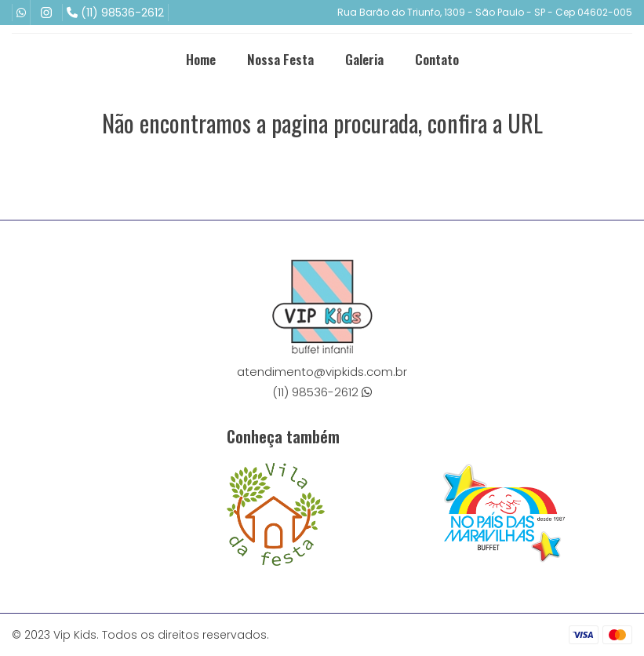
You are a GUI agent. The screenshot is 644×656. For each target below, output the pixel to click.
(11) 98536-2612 (115, 13)
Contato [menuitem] (437, 59)
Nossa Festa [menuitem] (280, 59)
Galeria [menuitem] (364, 59)
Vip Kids (75, 635)
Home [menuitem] (201, 59)
